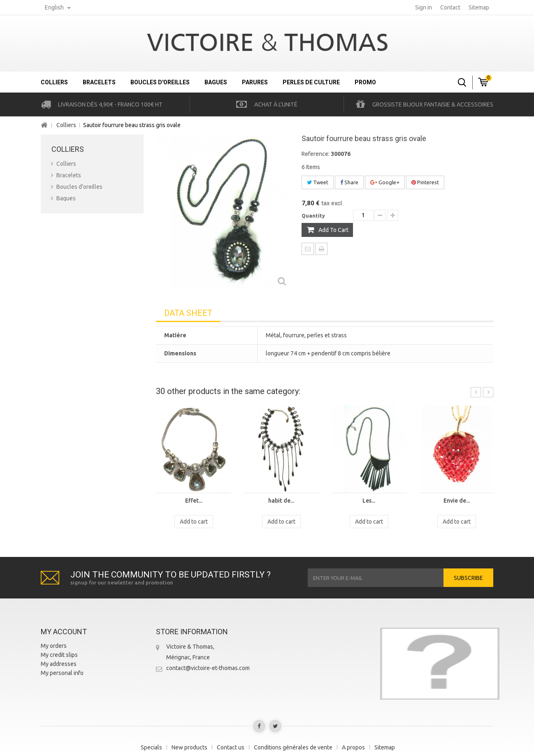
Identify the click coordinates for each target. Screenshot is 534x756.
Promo (365, 82)
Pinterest (425, 182)
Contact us (231, 747)
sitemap (479, 7)
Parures (255, 82)
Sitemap (385, 747)
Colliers (54, 82)
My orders (54, 646)
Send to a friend (308, 249)
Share (349, 182)
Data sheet (188, 313)
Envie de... (457, 501)
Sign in (424, 7)
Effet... (194, 501)
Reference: (316, 154)
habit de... (281, 501)
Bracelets (99, 82)
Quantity (313, 216)
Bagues (216, 82)
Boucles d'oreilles (160, 82)
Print (321, 249)
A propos (353, 747)
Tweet (318, 182)
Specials (151, 747)
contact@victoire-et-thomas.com (208, 668)
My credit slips (59, 655)
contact (450, 7)
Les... (369, 501)
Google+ (385, 182)
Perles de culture (311, 82)
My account (64, 632)
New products (189, 747)
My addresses (59, 664)
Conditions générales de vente (293, 747)
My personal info (62, 673)
